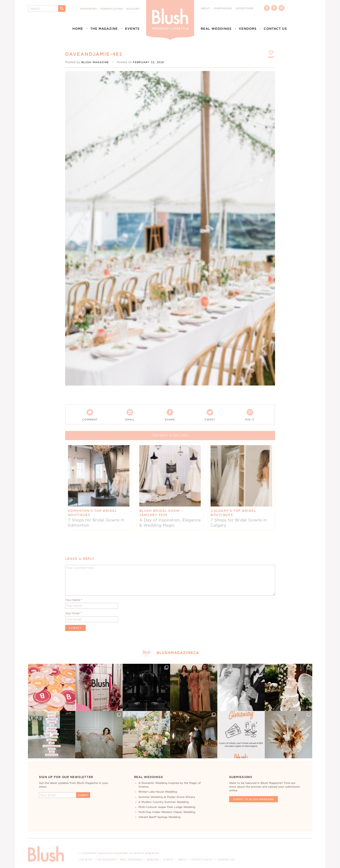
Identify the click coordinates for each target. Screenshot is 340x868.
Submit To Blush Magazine (254, 799)
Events (132, 29)
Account (133, 9)
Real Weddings (216, 29)
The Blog (86, 859)
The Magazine (104, 29)
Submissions (223, 8)
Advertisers (244, 8)
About (205, 8)
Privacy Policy (202, 859)
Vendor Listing (112, 9)
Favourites (88, 9)
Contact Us (275, 29)
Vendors (248, 29)
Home (78, 29)
